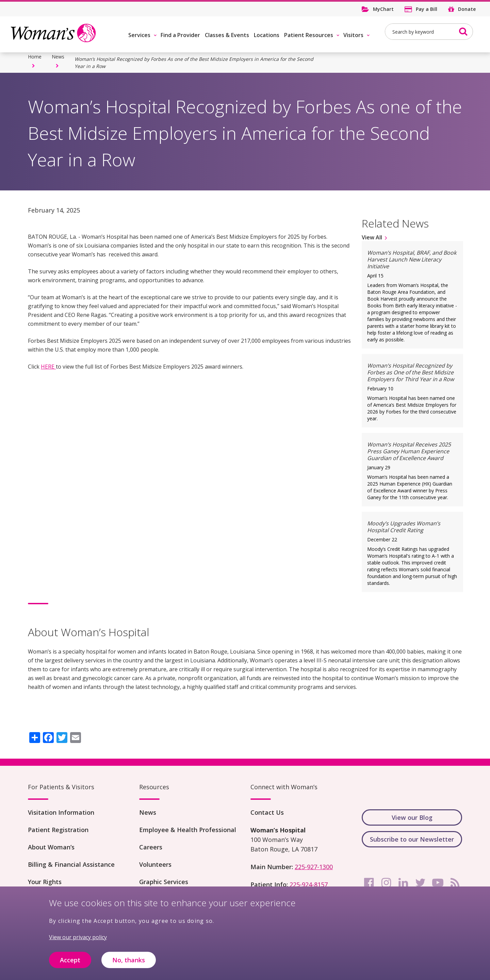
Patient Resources (309, 35)
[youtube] (438, 883)
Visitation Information (61, 812)
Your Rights (45, 882)
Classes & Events (227, 35)
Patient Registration (58, 830)
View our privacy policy (78, 940)
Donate (467, 9)
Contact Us (267, 812)
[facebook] (369, 883)
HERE (48, 367)
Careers (151, 847)
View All (372, 237)
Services (139, 35)
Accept (70, 963)
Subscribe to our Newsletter (412, 839)
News (58, 57)
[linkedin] (403, 883)
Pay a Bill (427, 9)
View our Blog (412, 817)
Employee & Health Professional (188, 830)
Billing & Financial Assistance (71, 864)
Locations (267, 35)
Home (35, 57)
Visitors (353, 35)
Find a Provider (180, 35)
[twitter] (421, 883)
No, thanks (129, 963)
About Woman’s (51, 847)
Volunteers (155, 864)
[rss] (455, 883)
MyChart (383, 9)
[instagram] (386, 883)
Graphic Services (164, 882)
